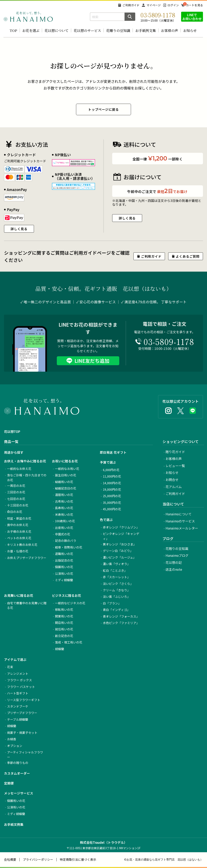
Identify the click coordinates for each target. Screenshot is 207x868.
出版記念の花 (64, 560)
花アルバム (174, 487)
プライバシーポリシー (38, 859)
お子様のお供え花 (19, 531)
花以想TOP (12, 431)
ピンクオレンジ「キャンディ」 (121, 536)
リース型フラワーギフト (24, 700)
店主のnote (174, 569)
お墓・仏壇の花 (18, 551)
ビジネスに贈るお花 (67, 595)
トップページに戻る (103, 109)
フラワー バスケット (21, 687)
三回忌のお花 (16, 492)
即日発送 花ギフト (113, 452)
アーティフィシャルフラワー (25, 755)
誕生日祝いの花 (66, 475)
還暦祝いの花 (64, 495)
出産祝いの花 (64, 528)
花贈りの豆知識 (118, 30)
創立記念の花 (64, 636)
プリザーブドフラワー (22, 713)
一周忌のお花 (16, 486)
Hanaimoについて (179, 514)
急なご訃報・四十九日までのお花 (27, 477)
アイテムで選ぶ (15, 660)
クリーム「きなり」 (117, 590)
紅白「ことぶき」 (115, 570)
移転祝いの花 (64, 609)
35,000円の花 (112, 503)
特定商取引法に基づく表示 (78, 859)
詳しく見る (19, 229)
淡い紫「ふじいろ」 (117, 596)
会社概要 (10, 859)
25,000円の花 (112, 496)
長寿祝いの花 (64, 508)
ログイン (173, 5)
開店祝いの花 (64, 623)
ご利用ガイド (131, 5)
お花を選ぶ (31, 30)
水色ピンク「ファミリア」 (121, 623)
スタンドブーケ (18, 706)
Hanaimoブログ (177, 555)
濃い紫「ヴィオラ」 (117, 564)
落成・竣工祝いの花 (69, 642)
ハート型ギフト (18, 693)
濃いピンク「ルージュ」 (119, 557)
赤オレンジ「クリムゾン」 (121, 527)
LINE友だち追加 (92, 361)
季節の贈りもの (18, 763)
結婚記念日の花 (66, 488)
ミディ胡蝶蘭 (64, 580)
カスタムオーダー (17, 773)
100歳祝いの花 (65, 521)
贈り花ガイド (175, 452)
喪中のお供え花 (18, 525)
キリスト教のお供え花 (22, 545)
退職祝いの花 (64, 554)
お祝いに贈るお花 (65, 461)
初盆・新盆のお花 (19, 518)
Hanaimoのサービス (180, 521)
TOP (13, 30)
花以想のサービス (87, 30)
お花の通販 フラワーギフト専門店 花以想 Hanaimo (28, 17)
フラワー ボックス (20, 680)
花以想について (57, 30)
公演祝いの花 (64, 573)
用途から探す (14, 452)
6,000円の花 (111, 470)
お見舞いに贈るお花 (19, 595)
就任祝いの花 (64, 629)
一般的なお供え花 (19, 469)
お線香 (12, 739)
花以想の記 (174, 563)
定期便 (9, 783)
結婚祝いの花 (64, 482)
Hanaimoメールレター (182, 528)
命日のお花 (15, 512)
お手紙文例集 (14, 824)
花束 (10, 667)
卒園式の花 (63, 534)
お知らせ (190, 30)
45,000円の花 (112, 509)
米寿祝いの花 (64, 514)
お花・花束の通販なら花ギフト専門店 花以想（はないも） (165, 860)
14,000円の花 (112, 483)
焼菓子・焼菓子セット (22, 732)
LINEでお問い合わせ (192, 17)
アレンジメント (18, 673)
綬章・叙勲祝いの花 (69, 547)
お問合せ (172, 480)
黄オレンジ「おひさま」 (120, 544)
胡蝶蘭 (60, 649)
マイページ (154, 5)
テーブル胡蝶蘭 (18, 719)
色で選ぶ (106, 520)
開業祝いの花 (64, 616)
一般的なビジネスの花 (70, 603)
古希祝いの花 (64, 501)
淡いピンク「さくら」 (118, 584)
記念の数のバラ (66, 541)
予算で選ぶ (108, 462)
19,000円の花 (112, 489)
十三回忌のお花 (18, 505)
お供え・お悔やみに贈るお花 (25, 461)
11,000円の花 (112, 476)
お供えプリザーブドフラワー (27, 558)
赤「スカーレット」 (117, 577)
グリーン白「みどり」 (118, 551)
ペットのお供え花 (19, 538)
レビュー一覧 (175, 466)
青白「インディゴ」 (116, 610)
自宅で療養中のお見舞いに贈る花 (27, 605)
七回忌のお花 (16, 499)
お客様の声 (170, 30)
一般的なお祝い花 (67, 469)
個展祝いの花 (64, 567)
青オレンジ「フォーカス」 (121, 616)
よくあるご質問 (188, 256)
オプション (15, 746)
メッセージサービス (19, 793)
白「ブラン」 (112, 603)
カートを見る (194, 5)
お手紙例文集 (146, 30)
